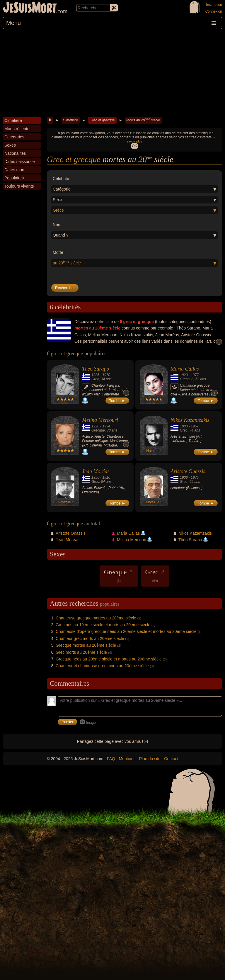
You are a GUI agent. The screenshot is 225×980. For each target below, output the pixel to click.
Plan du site (150, 759)
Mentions (127, 759)
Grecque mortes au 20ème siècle (86, 645)
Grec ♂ (155, 575)
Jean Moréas (96, 471)
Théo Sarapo (96, 369)
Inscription (214, 5)
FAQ (111, 759)
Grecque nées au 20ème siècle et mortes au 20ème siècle (109, 659)
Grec (95, 379)
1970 (106, 375)
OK (134, 146)
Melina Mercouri (100, 420)
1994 (106, 426)
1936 (95, 375)
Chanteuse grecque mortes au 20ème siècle (96, 618)
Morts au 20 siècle (143, 120)
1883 (184, 426)
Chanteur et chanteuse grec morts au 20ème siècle (102, 666)
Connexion (214, 11)
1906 (184, 478)
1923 (184, 375)
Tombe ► (117, 401)
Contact (171, 759)
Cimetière (70, 120)
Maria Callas (185, 369)
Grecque (187, 379)
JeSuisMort (30, 8)
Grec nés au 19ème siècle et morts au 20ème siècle (103, 625)
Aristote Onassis (188, 471)
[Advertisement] (112, 73)
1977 (195, 375)
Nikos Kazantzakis (190, 420)
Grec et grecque (102, 120)
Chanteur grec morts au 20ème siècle (90, 638)
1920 (95, 426)
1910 (106, 478)
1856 (95, 478)
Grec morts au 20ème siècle (81, 652)
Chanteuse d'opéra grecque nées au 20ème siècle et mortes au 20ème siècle (126, 631)
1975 (195, 478)
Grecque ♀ (119, 575)
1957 (195, 426)
